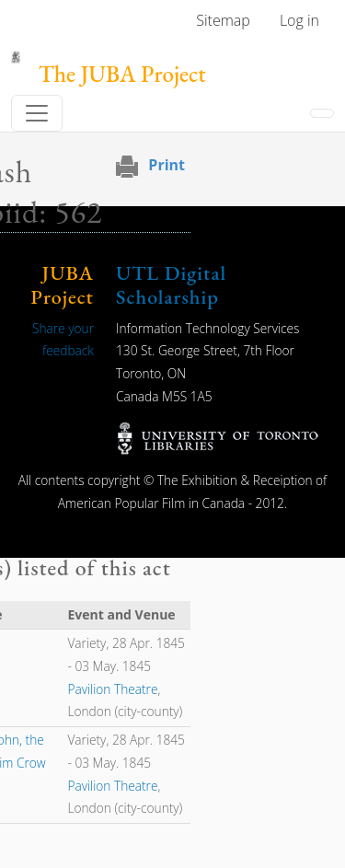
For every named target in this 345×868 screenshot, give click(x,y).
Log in (299, 20)
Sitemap (223, 20)
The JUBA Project (122, 74)
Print (167, 165)
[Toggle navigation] (37, 113)
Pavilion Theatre (112, 689)
